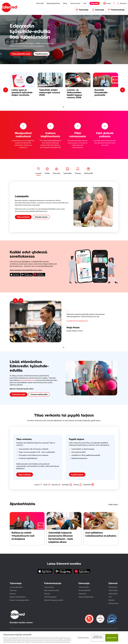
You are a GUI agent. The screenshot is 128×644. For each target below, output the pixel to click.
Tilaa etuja (13, 591)
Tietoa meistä (113, 591)
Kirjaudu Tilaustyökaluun (18, 597)
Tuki (110, 597)
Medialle (111, 600)
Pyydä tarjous (42, 54)
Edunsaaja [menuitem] (100, 10)
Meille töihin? (113, 594)
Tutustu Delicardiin (39, 395)
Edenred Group (113, 603)
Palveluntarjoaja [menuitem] (118, 10)
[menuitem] (95, 3)
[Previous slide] (6, 90)
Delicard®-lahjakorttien (28, 380)
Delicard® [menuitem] (40, 3)
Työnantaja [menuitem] (84, 10)
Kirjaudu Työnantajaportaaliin (19, 600)
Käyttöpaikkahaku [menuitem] (53, 3)
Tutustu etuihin (84, 587)
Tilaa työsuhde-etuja (21, 54)
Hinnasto (13, 594)
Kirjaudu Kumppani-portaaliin (54, 600)
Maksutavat (82, 594)
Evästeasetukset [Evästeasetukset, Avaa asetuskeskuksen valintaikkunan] (83, 638)
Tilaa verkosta (23, 217)
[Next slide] (123, 90)
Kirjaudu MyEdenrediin (86, 597)
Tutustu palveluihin (16, 587)
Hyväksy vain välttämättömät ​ (97, 637)
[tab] (63, 107)
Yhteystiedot (113, 587)
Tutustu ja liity (49, 587)
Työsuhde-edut (19, 395)
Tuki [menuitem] (85, 3)
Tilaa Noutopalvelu (50, 597)
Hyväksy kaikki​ (112, 638)
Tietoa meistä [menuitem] (75, 3)
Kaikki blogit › (113, 505)
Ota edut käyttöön (85, 591)
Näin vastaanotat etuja (52, 591)
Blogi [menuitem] (65, 3)
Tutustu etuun (41, 217)
